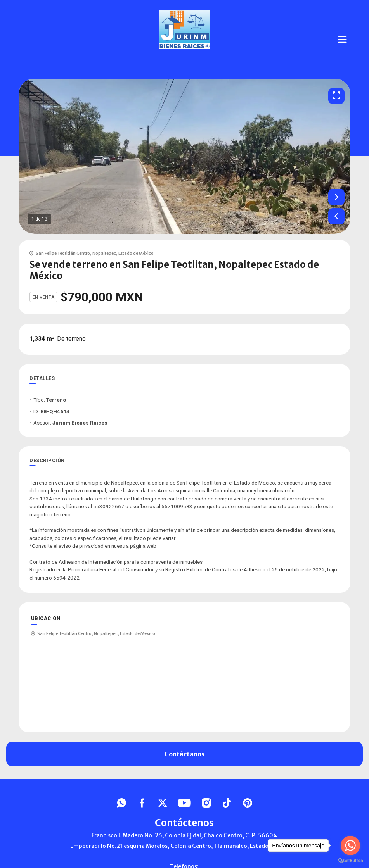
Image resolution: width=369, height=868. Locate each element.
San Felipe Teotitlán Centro (63, 253)
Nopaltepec (104, 253)
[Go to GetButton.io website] (350, 860)
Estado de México (136, 253)
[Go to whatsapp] (350, 846)
